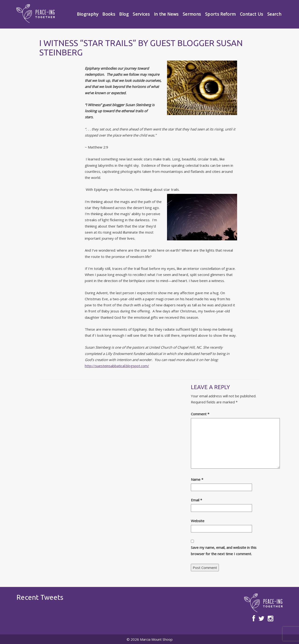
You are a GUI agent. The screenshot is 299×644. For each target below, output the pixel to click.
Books (109, 14)
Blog (124, 14)
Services (141, 14)
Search (274, 14)
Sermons (192, 14)
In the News (166, 14)
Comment (200, 414)
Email (196, 500)
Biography (88, 14)
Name (197, 479)
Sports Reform (221, 14)
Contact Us (252, 14)
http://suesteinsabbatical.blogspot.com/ (117, 366)
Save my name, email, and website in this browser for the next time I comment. (224, 550)
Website (198, 521)
